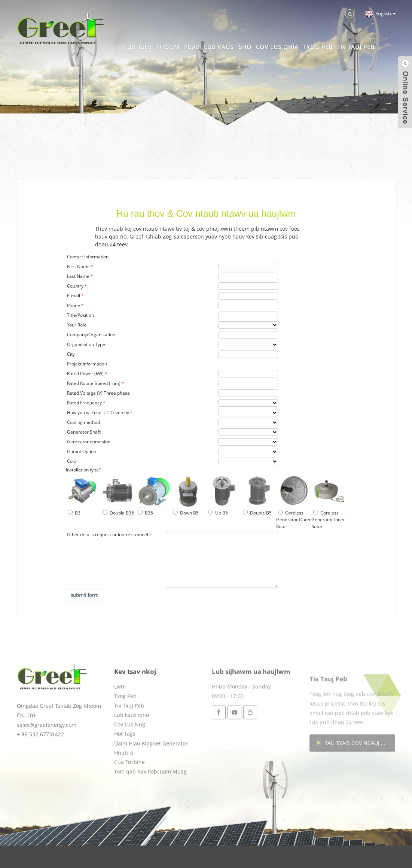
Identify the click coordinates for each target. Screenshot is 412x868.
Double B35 (118, 513)
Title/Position (80, 315)
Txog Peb (318, 47)
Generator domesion (89, 442)
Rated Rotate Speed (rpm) (94, 383)
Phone (74, 305)
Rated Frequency (84, 403)
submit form (85, 595)
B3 (74, 513)
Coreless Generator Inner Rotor (328, 520)
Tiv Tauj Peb (356, 47)
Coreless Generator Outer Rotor (294, 520)
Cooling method (83, 422)
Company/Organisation (91, 335)
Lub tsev (138, 47)
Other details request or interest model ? (109, 535)
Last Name (78, 276)
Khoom (168, 47)
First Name (78, 266)
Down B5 (186, 513)
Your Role (77, 325)
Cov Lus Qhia (277, 47)
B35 (145, 513)
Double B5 (257, 513)
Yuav (192, 47)
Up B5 (218, 513)
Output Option (82, 451)
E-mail (74, 296)
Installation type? (83, 470)
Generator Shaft (84, 432)
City (71, 354)
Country (75, 286)
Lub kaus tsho (228, 47)
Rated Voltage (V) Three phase (98, 393)
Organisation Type (86, 344)
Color (73, 461)
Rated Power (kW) (85, 374)
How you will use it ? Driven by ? (100, 412)
